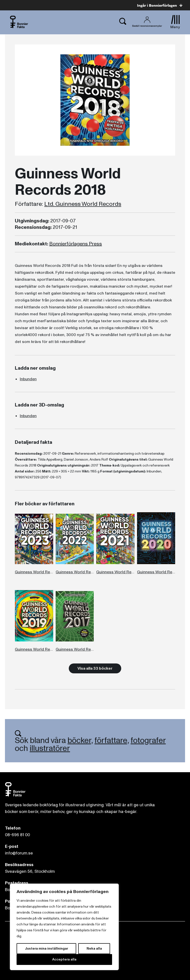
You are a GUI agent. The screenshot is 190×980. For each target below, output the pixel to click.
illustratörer (50, 748)
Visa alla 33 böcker (95, 668)
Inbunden (28, 379)
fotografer (148, 741)
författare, (112, 741)
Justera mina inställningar (47, 948)
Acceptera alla (64, 959)
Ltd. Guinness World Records (83, 204)
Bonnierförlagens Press (76, 244)
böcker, (80, 741)
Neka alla (94, 948)
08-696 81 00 (17, 835)
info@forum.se (19, 853)
